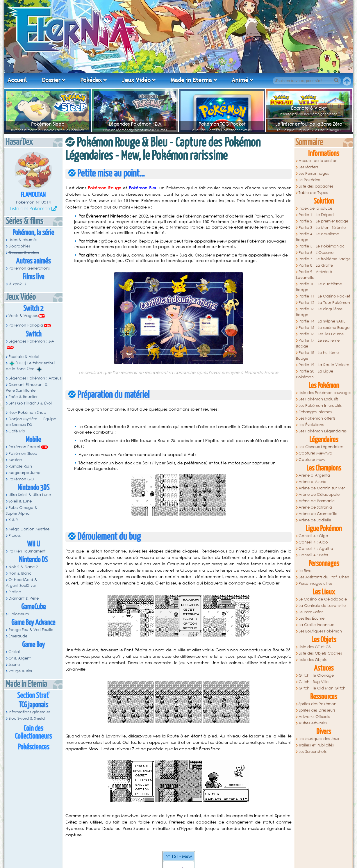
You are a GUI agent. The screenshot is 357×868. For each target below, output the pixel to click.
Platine (15, 592)
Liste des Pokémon (30, 208)
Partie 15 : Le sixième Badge (324, 328)
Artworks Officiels (314, 717)
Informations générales (29, 712)
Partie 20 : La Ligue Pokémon (315, 374)
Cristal (14, 652)
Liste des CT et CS (315, 647)
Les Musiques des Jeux (319, 739)
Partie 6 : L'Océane (316, 253)
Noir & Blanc (20, 573)
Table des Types (313, 193)
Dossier (51, 80)
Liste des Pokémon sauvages (325, 393)
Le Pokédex (309, 180)
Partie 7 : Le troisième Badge (325, 259)
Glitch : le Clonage (316, 675)
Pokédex (91, 80)
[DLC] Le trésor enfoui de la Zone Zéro (31, 366)
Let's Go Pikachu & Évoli (31, 403)
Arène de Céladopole (319, 494)
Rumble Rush (20, 466)
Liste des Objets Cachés (320, 653)
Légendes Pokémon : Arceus (35, 378)
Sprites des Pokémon (317, 704)
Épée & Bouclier (23, 397)
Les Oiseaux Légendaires (321, 447)
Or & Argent (19, 658)
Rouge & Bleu (21, 671)
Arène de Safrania (315, 507)
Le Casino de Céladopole (323, 599)
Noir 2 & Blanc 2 (23, 567)
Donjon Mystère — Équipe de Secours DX (31, 422)
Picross (15, 535)
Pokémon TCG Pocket (222, 124)
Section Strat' (33, 696)
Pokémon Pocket (24, 447)
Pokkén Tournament (27, 551)
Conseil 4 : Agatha (316, 549)
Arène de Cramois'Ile (318, 514)
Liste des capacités (316, 186)
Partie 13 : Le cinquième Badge (319, 312)
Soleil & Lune (20, 501)
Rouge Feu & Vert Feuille (31, 630)
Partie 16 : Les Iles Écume (321, 334)
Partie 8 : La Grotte (316, 265)
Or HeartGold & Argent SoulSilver (22, 583)
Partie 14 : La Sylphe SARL (322, 321)
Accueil (17, 80)
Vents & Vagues (23, 316)
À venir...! (17, 284)
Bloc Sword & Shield (27, 718)
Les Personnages (314, 173)
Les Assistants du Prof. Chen (324, 577)
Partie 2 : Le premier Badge (323, 221)
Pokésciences (33, 747)
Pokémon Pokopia (26, 325)
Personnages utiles (315, 583)
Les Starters (308, 167)
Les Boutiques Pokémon (320, 631)
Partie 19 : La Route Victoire (324, 365)
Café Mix (17, 431)
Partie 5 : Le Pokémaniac (322, 246)
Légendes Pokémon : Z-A (135, 124)
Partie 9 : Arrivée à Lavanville (314, 275)
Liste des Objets (313, 660)
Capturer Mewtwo (315, 453)
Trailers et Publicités (316, 745)
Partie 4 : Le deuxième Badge (317, 237)
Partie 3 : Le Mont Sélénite (322, 228)
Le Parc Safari (311, 612)
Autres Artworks (313, 723)
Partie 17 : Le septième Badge (318, 343)
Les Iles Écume (312, 618)
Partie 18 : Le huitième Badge (317, 355)
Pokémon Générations (29, 268)
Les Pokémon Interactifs (320, 406)
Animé (240, 80)
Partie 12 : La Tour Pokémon (324, 303)
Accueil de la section (318, 161)
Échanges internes (315, 412)
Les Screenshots (313, 752)
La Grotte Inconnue (316, 625)
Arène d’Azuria (313, 482)
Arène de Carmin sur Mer (322, 488)
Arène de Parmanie (317, 501)
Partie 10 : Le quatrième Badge (319, 287)
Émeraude (18, 636)
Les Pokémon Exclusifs (318, 399)
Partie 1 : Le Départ (316, 215)
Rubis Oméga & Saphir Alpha (22, 510)
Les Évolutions (311, 425)
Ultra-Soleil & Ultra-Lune (30, 495)
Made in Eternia (191, 80)
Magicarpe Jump (24, 473)
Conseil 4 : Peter (313, 555)
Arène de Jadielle (315, 520)
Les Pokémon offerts (317, 418)
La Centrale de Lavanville (322, 606)
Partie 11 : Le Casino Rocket (324, 296)
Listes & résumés (23, 240)
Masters (15, 460)
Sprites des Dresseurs (317, 710)
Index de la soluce (315, 208)
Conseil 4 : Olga (313, 536)
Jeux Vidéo (136, 80)
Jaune (14, 665)
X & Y (13, 520)
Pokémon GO (21, 479)
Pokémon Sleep (48, 124)
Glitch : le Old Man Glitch (322, 688)
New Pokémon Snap (27, 412)
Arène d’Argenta (314, 475)
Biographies (19, 246)
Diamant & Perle (24, 598)
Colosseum (19, 614)
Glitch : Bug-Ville (314, 682)
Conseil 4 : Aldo (313, 542)
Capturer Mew (312, 460)
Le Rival (306, 571)
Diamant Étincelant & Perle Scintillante (27, 387)
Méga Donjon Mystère (29, 529)
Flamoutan (33, 195)
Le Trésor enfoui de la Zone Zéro (309, 124)
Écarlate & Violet (309, 108)
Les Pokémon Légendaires (323, 431)
